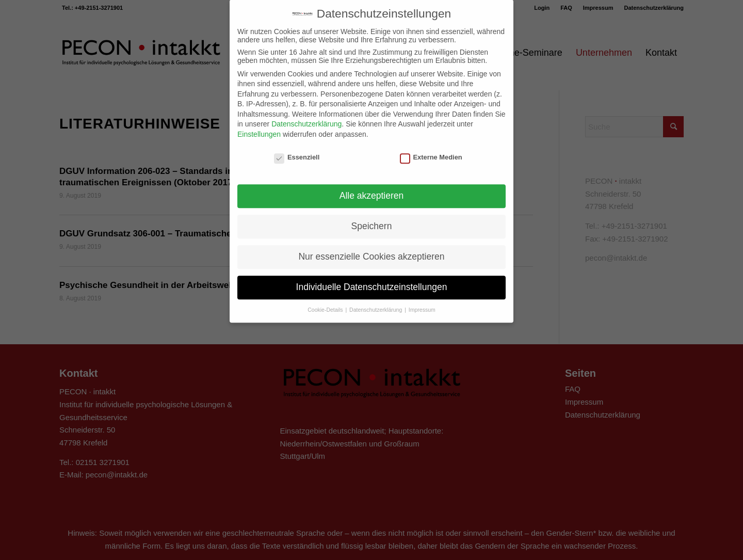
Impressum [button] (422, 301)
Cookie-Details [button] (326, 301)
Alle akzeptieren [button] (372, 187)
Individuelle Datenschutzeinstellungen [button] (372, 278)
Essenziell (297, 148)
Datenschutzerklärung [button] (376, 301)
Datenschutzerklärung (306, 115)
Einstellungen (259, 125)
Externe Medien (431, 148)
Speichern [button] (372, 217)
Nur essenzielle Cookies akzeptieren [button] (371, 248)
